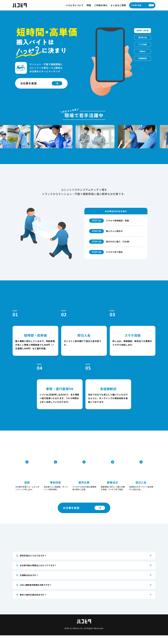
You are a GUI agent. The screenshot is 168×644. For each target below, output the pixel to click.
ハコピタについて (75, 5)
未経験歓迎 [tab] (142, 58)
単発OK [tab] (143, 51)
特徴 (89, 5)
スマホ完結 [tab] (142, 44)
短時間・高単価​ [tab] (142, 31)
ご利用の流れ (101, 5)
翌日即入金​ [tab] (142, 38)
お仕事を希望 (143, 5)
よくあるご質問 (118, 5)
